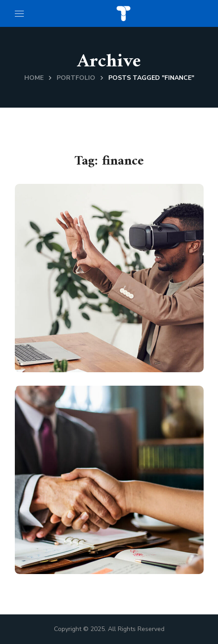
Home (34, 78)
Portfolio (76, 78)
